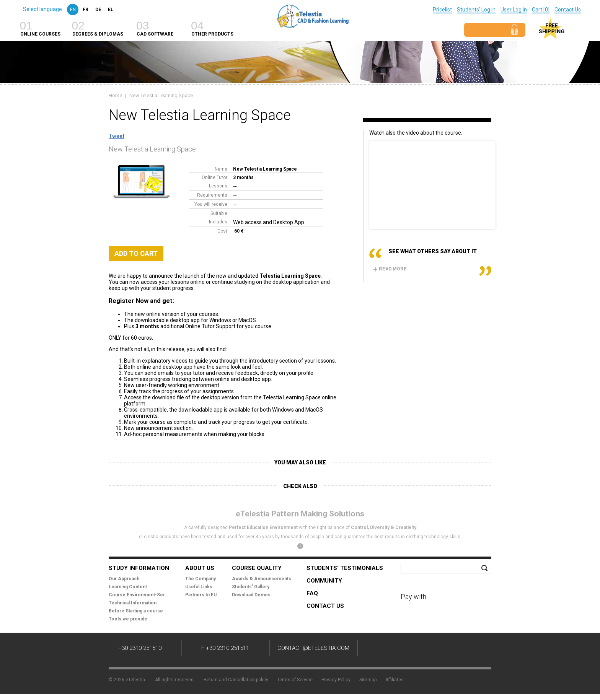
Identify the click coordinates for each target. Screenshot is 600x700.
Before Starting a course (136, 611)
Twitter (403, 649)
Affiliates (395, 680)
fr (86, 10)
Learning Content (128, 587)
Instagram (472, 649)
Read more (390, 269)
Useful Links (199, 587)
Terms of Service (295, 680)
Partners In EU (201, 595)
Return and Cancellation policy (236, 680)
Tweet (117, 136)
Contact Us (568, 10)
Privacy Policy (336, 680)
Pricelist (442, 10)
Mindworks (473, 677)
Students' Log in (476, 10)
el (111, 10)
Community (324, 581)
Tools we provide (128, 619)
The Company (201, 579)
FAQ (312, 593)
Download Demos (251, 595)
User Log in (514, 10)
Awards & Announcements (262, 579)
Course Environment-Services (139, 595)
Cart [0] (541, 10)
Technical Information (133, 603)
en (73, 10)
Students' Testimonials (345, 568)
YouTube (426, 649)
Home (115, 95)
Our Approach (124, 579)
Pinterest (449, 649)
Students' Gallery (251, 587)
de (98, 10)
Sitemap (368, 680)
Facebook (380, 649)
